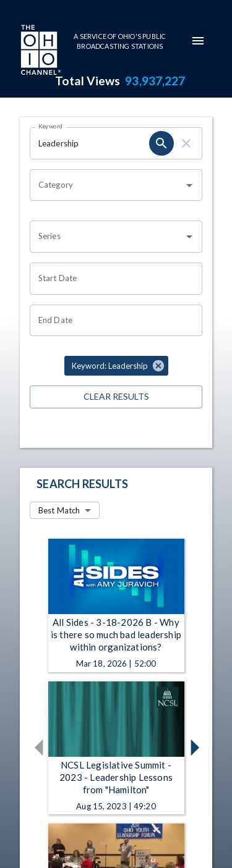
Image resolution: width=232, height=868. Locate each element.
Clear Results (116, 397)
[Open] (189, 185)
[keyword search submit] (161, 143)
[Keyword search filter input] (89, 143)
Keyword (51, 126)
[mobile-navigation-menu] (198, 41)
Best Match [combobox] (59, 510)
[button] (116, 366)
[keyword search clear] (186, 143)
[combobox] (107, 185)
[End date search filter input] (112, 321)
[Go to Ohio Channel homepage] (40, 51)
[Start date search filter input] (112, 279)
